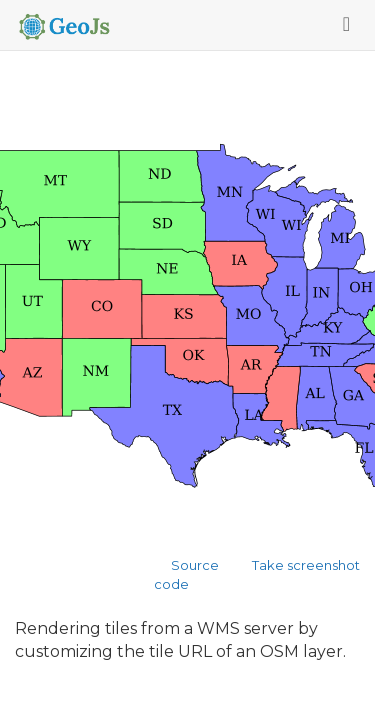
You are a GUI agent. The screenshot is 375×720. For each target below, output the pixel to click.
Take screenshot (306, 565)
